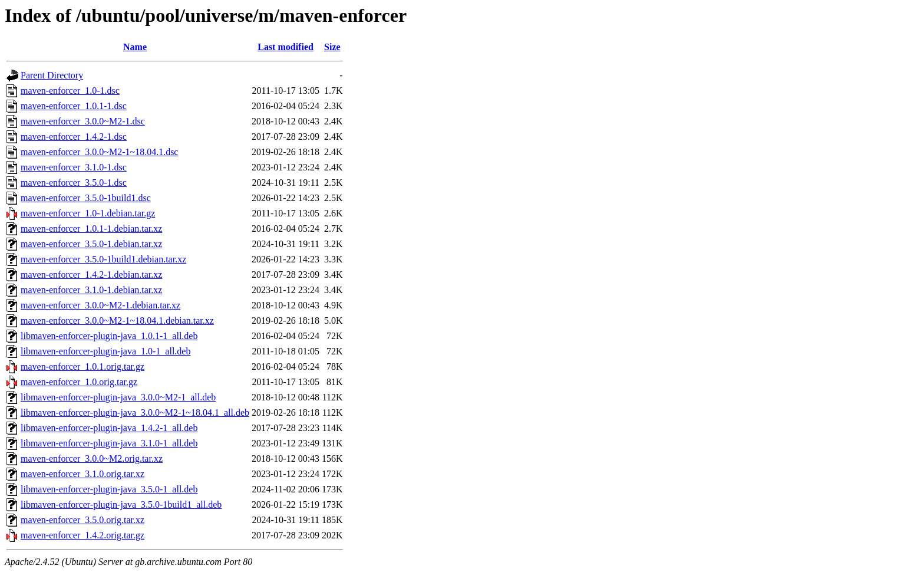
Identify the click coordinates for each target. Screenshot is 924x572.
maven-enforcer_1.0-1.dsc (70, 91)
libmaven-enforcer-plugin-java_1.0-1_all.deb (105, 351)
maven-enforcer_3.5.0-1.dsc (74, 183)
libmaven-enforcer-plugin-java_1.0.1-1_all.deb (109, 336)
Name (135, 47)
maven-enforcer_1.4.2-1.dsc (74, 137)
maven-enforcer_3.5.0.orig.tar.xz (82, 520)
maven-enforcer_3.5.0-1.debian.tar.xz (91, 244)
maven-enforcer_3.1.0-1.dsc (74, 167)
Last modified (286, 47)
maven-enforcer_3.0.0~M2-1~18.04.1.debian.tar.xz (117, 320)
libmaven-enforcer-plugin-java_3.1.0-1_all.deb (109, 443)
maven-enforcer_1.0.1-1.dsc (74, 106)
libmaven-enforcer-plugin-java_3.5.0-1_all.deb (109, 489)
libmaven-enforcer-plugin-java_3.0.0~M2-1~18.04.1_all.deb (135, 412)
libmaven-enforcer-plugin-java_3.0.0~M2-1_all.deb (118, 397)
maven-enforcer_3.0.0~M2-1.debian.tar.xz (100, 305)
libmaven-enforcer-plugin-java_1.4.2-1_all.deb (109, 428)
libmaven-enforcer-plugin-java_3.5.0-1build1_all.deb (121, 504)
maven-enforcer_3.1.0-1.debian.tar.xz (91, 290)
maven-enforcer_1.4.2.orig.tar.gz (82, 535)
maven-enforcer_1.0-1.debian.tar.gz (88, 213)
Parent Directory (52, 75)
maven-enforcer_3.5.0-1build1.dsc (86, 198)
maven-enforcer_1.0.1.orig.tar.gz (82, 366)
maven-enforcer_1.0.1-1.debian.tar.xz (91, 229)
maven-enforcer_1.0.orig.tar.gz (79, 382)
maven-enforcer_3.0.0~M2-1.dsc (83, 121)
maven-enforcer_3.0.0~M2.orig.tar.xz (92, 458)
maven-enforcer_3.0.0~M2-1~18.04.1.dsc (99, 152)
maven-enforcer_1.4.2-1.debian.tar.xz (91, 275)
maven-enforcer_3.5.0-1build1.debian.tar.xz (103, 259)
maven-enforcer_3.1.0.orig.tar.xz (82, 474)
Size (332, 47)
